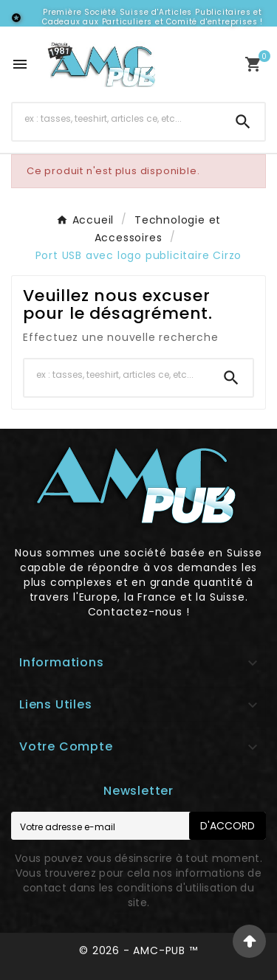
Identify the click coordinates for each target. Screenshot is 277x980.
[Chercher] (117, 119)
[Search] (243, 122)
